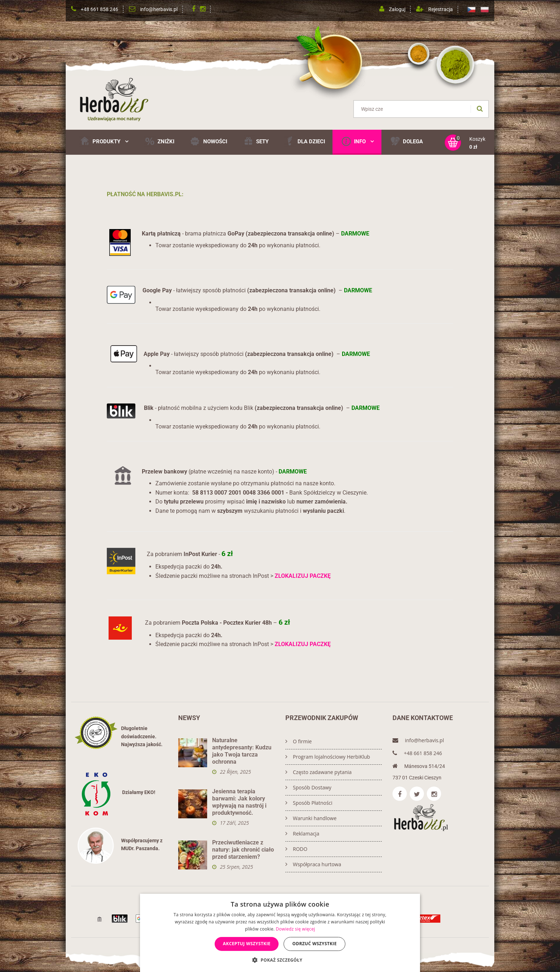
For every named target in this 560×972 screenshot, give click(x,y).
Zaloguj (397, 9)
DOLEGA (406, 141)
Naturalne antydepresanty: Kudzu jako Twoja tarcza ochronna (242, 751)
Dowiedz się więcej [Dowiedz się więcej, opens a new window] (295, 929)
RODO (296, 849)
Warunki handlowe (311, 818)
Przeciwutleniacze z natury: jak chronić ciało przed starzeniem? (243, 850)
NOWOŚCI (208, 141)
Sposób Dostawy (308, 787)
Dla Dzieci (304, 141)
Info (357, 141)
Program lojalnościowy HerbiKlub (328, 757)
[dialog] (280, 933)
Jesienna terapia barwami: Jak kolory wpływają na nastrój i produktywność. (239, 802)
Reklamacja (302, 834)
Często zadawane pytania (319, 772)
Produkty (104, 141)
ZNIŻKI (159, 141)
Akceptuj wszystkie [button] (247, 944)
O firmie (299, 741)
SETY (255, 141)
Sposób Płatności (309, 803)
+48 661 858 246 (99, 9)
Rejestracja (441, 9)
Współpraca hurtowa (313, 864)
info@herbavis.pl (159, 9)
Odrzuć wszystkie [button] (314, 944)
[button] (280, 960)
